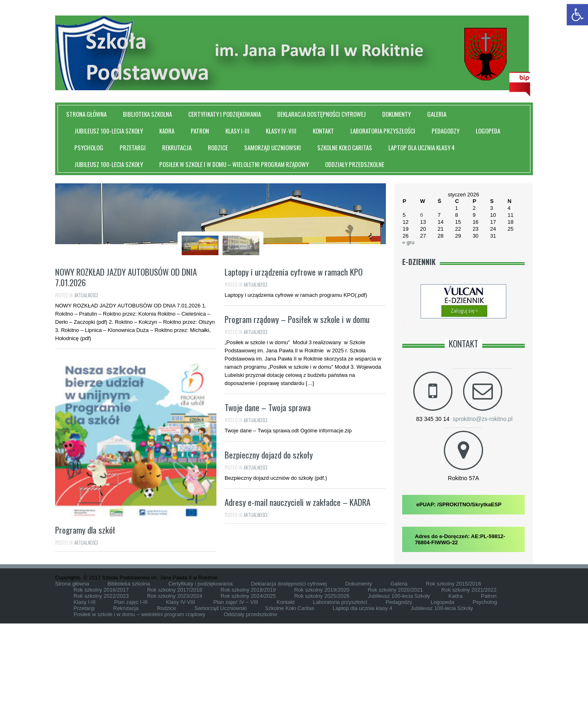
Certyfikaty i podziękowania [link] (225, 114)
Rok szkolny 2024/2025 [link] (248, 700)
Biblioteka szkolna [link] (147, 114)
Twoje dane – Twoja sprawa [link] (268, 520)
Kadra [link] (167, 131)
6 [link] (422, 215)
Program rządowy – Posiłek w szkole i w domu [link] (297, 432)
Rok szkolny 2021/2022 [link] (469, 694)
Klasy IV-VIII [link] (281, 131)
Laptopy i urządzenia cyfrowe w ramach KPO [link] (294, 385)
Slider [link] (229, 324)
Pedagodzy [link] (445, 131)
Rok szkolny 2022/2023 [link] (101, 700)
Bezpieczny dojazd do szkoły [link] (269, 568)
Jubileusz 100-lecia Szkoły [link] (109, 131)
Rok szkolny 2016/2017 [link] (101, 694)
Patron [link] (200, 131)
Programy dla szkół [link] (85, 643)
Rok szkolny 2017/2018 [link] (175, 694)
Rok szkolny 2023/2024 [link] (175, 700)
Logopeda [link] (488, 131)
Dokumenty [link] (396, 114)
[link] (577, 15)
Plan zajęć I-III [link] (131, 707)
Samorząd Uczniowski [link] (273, 147)
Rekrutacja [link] (177, 147)
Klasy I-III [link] (237, 131)
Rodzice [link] (218, 147)
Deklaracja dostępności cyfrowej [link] (322, 114)
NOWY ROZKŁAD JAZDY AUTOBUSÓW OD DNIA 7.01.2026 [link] (126, 390)
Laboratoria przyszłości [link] (383, 131)
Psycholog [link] (89, 147)
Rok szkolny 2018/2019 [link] (248, 694)
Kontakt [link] (323, 131)
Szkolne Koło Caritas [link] (345, 147)
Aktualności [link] (86, 408)
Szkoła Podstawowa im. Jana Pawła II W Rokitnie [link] (220, 313)
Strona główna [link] (86, 114)
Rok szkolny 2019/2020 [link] (322, 694)
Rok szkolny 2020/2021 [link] (395, 694)
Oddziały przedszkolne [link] (355, 164)
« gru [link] (408, 242)
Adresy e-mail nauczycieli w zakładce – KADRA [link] (297, 615)
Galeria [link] (437, 114)
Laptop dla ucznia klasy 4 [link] (422, 147)
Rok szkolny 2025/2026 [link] (322, 700)
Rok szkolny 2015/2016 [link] (453, 688)
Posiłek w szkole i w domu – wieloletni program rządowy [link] (234, 164)
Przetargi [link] (133, 147)
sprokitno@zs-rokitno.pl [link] (483, 419)
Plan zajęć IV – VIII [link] (236, 707)
